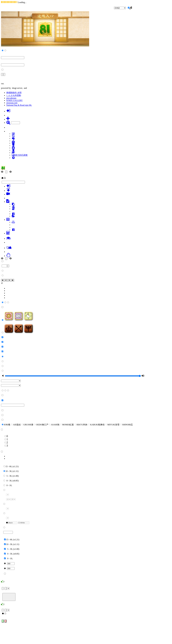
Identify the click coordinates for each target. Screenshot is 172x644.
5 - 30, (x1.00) (11, 476)
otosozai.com (12, 103)
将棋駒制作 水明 (14, 93)
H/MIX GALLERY (14, 100)
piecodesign (11, 98)
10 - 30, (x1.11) (11, 471)
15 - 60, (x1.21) (11, 466)
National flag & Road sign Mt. (19, 105)
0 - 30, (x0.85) (11, 481)
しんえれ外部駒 (14, 95)
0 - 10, (8, 485)
